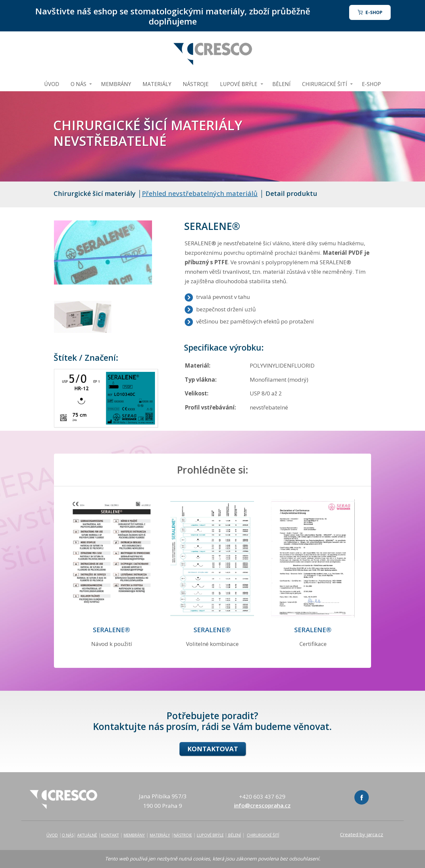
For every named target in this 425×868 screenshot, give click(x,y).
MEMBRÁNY (116, 84)
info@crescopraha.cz (262, 805)
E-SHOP (371, 84)
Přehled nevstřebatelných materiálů (200, 193)
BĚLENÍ (281, 84)
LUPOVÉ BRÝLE (239, 84)
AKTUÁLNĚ (87, 835)
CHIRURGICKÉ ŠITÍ (325, 84)
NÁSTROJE (196, 84)
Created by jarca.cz (362, 834)
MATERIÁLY (157, 84)
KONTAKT (110, 835)
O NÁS (78, 84)
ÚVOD (52, 84)
